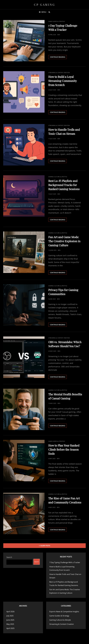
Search (9, 557)
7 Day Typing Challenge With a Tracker (65, 562)
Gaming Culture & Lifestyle (58, 177)
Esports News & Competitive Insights (64, 612)
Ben (59, 35)
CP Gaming (45, 5)
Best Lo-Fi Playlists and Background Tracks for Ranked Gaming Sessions (64, 185)
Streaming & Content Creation (59, 73)
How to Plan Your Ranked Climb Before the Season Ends (64, 449)
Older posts (45, 546)
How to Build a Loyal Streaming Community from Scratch (62, 81)
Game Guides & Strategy (57, 21)
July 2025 (10, 616)
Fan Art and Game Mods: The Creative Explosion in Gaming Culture (64, 241)
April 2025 (10, 628)
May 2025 (10, 624)
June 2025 (10, 620)
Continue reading (58, 57)
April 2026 (10, 612)
